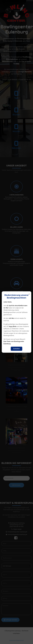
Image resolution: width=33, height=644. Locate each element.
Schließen (16, 349)
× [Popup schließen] (29, 294)
